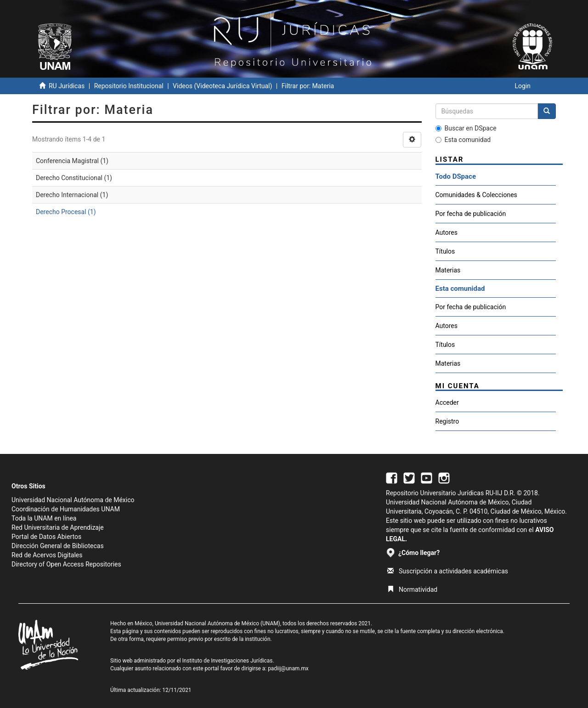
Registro (447, 421)
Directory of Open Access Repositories (66, 564)
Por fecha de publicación (471, 214)
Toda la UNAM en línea (44, 518)
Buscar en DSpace (466, 128)
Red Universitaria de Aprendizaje (58, 527)
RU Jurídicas (67, 86)
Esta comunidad (463, 140)
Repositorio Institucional (129, 86)
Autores (447, 232)
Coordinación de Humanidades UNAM (66, 509)
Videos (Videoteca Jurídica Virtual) (222, 86)
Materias (448, 270)
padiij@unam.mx (288, 668)
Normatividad (412, 589)
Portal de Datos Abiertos (46, 537)
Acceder (447, 402)
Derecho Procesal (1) (66, 212)
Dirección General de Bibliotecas (58, 546)
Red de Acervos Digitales (47, 555)
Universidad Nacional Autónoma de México (73, 500)
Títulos (445, 251)
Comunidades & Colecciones (476, 195)
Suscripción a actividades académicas (448, 571)
